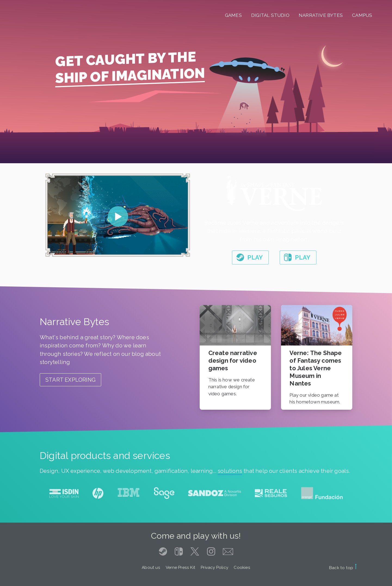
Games (233, 15)
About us (151, 568)
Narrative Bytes (321, 15)
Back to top (343, 568)
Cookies (242, 568)
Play (255, 257)
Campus (362, 15)
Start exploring (70, 380)
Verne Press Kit (180, 568)
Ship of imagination (130, 75)
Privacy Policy (214, 568)
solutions (230, 471)
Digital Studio (270, 15)
